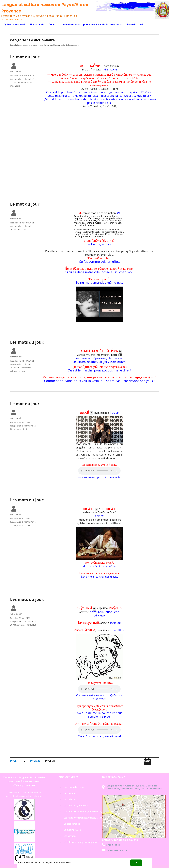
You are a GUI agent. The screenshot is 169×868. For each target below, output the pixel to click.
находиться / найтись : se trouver (21, 370)
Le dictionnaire (26, 79)
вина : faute (23, 429)
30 (35, 761)
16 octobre (15, 230)
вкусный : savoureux (27, 625)
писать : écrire (24, 526)
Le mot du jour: (25, 58)
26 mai (13, 625)
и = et (24, 230)
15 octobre (15, 368)
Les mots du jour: (27, 343)
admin (19, 72)
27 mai (13, 526)
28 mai (13, 429)
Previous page (147, 761)
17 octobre (15, 83)
